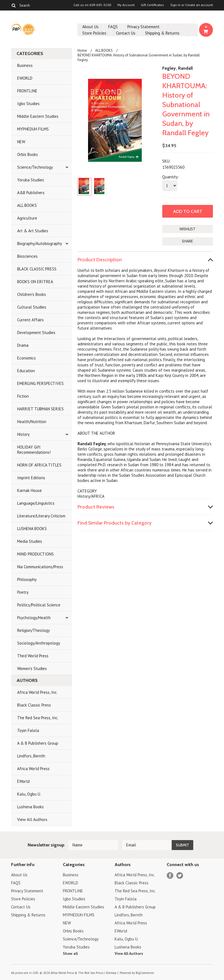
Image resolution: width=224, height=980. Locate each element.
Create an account (199, 5)
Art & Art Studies (33, 231)
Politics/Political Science (39, 605)
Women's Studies (32, 668)
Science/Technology (35, 167)
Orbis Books (28, 154)
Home (82, 50)
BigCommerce (145, 973)
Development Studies (36, 333)
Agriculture (27, 218)
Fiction (23, 396)
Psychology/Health (34, 618)
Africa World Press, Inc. (37, 692)
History (23, 434)
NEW (21, 142)
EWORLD (25, 78)
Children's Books (32, 294)
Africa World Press (33, 769)
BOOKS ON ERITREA (35, 282)
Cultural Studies (32, 307)
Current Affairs (30, 320)
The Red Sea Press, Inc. (38, 718)
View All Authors (32, 819)
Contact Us (126, 33)
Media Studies (30, 541)
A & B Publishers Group (38, 743)
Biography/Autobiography (40, 243)
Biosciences (27, 256)
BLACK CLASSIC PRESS (37, 269)
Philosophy (27, 579)
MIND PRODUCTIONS (35, 554)
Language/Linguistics (36, 503)
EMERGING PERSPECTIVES (40, 383)
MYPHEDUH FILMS (33, 129)
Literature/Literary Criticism (41, 516)
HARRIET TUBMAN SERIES (40, 409)
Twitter (180, 876)
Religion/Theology (34, 630)
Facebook (170, 876)
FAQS (113, 27)
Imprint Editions (31, 478)
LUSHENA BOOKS (32, 529)
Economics (26, 358)
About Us (90, 27)
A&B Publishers (31, 193)
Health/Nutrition (32, 422)
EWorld (23, 781)
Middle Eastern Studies (38, 116)
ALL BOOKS (27, 205)
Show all (70, 953)
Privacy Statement (143, 27)
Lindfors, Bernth (31, 756)
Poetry (23, 592)
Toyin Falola (28, 730)
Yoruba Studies (31, 180)
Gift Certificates (152, 5)
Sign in (175, 5)
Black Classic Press (34, 705)
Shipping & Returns (162, 33)
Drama (23, 345)
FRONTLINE (27, 91)
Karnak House (29, 490)
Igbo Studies (28, 104)
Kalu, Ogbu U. (29, 794)
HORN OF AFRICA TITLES (39, 465)
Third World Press (33, 656)
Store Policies (94, 33)
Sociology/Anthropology (39, 643)
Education (26, 371)
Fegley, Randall (177, 68)
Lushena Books (30, 807)
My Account (126, 5)
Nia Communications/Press (40, 567)
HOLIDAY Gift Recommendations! (34, 450)
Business (25, 65)
